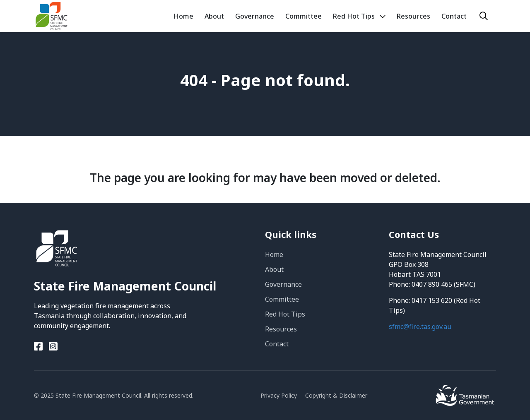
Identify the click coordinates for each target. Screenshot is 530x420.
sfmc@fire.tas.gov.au (420, 326)
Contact (277, 344)
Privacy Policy (279, 395)
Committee (282, 299)
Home (274, 254)
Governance (283, 284)
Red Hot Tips (285, 314)
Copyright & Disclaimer (336, 395)
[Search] (484, 16)
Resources (281, 329)
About (274, 269)
